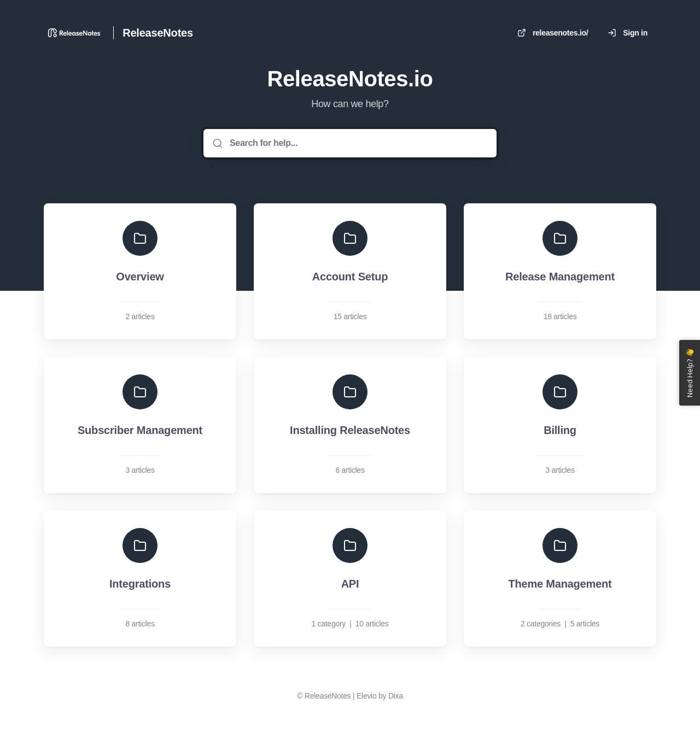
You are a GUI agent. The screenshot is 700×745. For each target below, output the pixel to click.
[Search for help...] (358, 143)
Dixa (396, 696)
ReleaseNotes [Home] (158, 33)
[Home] (74, 33)
